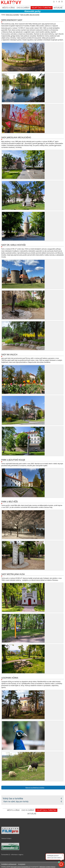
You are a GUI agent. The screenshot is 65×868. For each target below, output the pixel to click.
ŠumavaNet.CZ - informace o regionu (12, 855)
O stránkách (22, 864)
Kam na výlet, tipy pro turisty (16, 801)
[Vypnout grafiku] (57, 2)
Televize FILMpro (6, 838)
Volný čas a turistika (13, 798)
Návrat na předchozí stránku (35, 788)
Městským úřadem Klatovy (48, 867)
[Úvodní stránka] (54, 2)
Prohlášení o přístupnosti (9, 864)
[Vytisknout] (62, 2)
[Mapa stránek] (59, 2)
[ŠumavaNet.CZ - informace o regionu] (10, 850)
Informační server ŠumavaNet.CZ (20, 867)
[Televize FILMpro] (10, 833)
